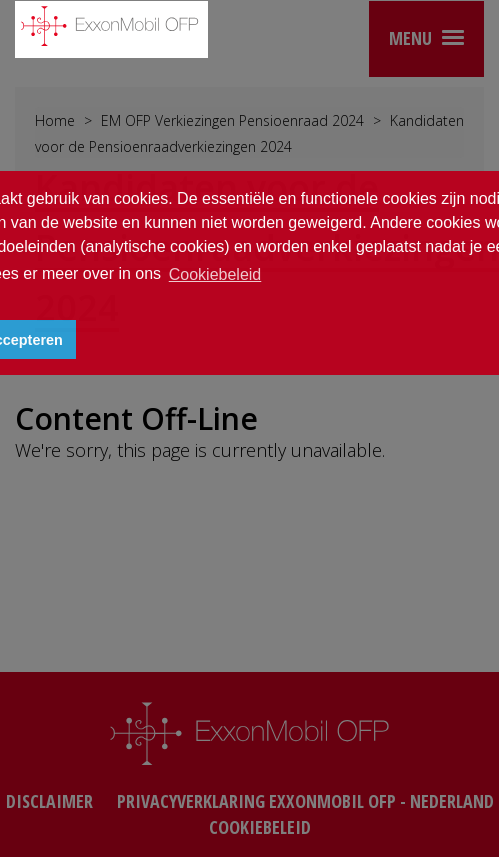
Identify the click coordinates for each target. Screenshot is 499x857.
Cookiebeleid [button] (215, 274)
